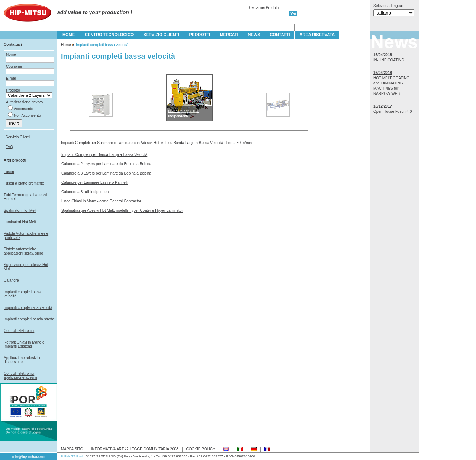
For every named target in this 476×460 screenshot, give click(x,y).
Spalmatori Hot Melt (20, 210)
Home (66, 45)
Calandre (11, 280)
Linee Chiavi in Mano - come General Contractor (101, 201)
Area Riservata (317, 35)
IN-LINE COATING (389, 60)
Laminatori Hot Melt (20, 222)
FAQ (9, 147)
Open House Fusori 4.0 (393, 111)
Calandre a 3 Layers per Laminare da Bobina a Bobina (106, 173)
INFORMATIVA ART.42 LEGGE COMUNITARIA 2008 (135, 449)
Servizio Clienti (18, 137)
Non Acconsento (27, 116)
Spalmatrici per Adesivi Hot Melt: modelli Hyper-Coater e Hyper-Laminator (122, 210)
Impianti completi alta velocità (28, 308)
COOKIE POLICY (201, 449)
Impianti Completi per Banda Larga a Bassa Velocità (104, 155)
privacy (37, 102)
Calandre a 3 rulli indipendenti (86, 192)
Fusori (9, 172)
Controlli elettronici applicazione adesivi (20, 376)
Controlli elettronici (19, 331)
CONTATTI (280, 35)
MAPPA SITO (72, 449)
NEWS (254, 35)
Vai (293, 14)
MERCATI (229, 35)
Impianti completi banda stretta (29, 319)
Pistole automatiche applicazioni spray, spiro (23, 251)
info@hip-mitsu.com (29, 456)
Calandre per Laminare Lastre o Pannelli (95, 183)
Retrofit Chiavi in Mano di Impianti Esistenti (25, 344)
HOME (69, 35)
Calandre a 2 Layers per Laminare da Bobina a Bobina (106, 164)
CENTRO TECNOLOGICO (109, 35)
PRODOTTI (200, 35)
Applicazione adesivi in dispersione (22, 360)
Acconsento (23, 109)
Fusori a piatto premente (24, 183)
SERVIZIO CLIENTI (161, 35)
